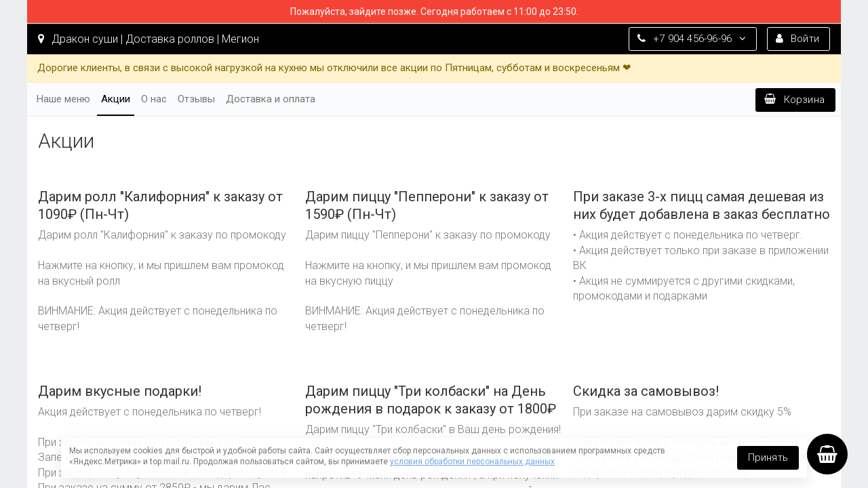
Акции (116, 99)
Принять (768, 457)
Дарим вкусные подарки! (120, 391)
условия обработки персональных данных (472, 462)
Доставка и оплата (271, 99)
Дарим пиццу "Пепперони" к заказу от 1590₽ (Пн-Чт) (427, 205)
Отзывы (196, 99)
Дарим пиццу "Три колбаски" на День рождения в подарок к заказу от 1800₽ (431, 400)
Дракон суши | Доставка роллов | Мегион (149, 39)
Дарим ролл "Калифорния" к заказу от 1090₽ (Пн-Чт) (160, 205)
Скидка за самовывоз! (646, 391)
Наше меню (63, 99)
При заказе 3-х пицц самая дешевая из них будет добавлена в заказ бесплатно (702, 205)
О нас (154, 99)
